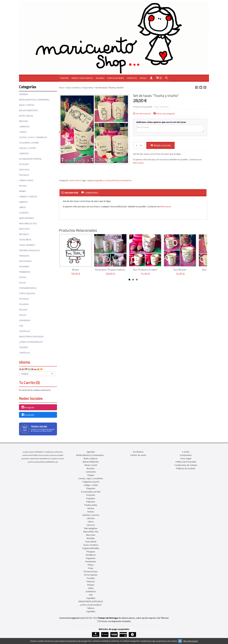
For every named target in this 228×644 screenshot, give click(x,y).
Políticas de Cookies (186, 468)
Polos (22, 283)
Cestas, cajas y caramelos (33, 137)
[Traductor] (37, 374)
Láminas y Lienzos (28, 197)
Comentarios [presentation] (90, 193)
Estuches (24, 164)
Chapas (23, 132)
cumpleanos (49, 452)
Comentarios (125, 180)
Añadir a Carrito (160, 145)
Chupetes (24, 153)
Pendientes (25, 272)
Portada (64, 78)
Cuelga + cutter (27, 148)
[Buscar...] (166, 78)
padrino (31, 462)
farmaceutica (44, 455)
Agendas (24, 94)
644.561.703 (91, 618)
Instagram (28, 407)
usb (56, 462)
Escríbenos (138, 452)
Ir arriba (186, 452)
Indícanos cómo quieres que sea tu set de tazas (161, 122)
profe (37, 462)
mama (61, 458)
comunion (39, 452)
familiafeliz (34, 455)
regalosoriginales (95, 180)
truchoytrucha (111, 180)
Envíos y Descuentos (82, 78)
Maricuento (166, 206)
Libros (23, 207)
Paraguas (24, 256)
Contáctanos (186, 455)
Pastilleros (25, 261)
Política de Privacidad (186, 462)
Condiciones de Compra (186, 465)
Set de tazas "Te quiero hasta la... (110, 270)
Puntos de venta (116, 78)
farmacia (54, 455)
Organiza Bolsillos (29, 250)
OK (180, 641)
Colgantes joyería (29, 143)
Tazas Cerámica (27, 245)
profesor (42, 462)
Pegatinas (24, 266)
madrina (54, 458)
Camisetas (24, 127)
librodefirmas (45, 458)
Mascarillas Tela (28, 223)
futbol (61, 455)
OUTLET (143, 78)
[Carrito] (159, 78)
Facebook (28, 415)
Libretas (23, 202)
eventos (25, 455)
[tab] (70, 193)
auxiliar (26, 452)
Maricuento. (139, 163)
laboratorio (35, 458)
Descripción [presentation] (70, 193)
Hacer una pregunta (164, 114)
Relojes (23, 310)
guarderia (26, 458)
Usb (21, 326)
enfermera (58, 452)
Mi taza (76, 270)
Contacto (132, 78)
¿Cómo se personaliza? (31, 342)
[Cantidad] (139, 145)
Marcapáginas (27, 218)
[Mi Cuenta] (151, 78)
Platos (23, 277)
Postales (24, 299)
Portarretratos (28, 288)
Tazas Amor (75, 180)
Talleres (100, 78)
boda (32, 452)
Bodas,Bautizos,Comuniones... (35, 100)
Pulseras (24, 304)
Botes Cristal (26, 116)
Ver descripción (142, 114)
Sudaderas (25, 320)
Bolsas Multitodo (28, 110)
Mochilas (24, 234)
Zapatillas (25, 331)
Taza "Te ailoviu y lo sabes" (145, 270)
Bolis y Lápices (27, 105)
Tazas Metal (25, 240)
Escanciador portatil (30, 159)
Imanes (23, 191)
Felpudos (24, 175)
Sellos (23, 315)
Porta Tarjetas (27, 293)
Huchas (23, 186)
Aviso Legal (186, 458)
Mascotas (24, 229)
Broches (24, 121)
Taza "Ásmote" (180, 270)
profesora (50, 462)
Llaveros (24, 213)
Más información (191, 641)
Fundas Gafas (26, 180)
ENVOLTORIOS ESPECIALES (31, 336)
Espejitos (24, 170)
